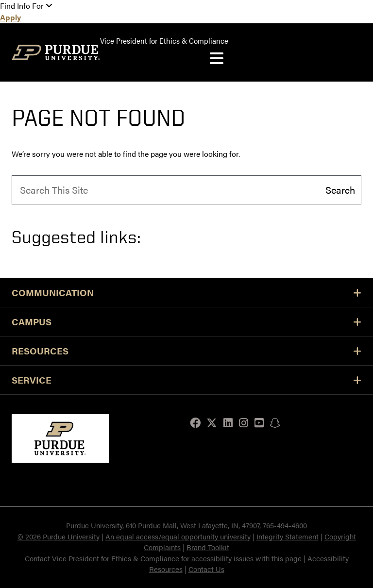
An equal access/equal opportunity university (178, 536)
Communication (186, 293)
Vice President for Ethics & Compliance (116, 558)
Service (186, 380)
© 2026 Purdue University (59, 536)
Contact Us (206, 569)
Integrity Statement (288, 536)
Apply (10, 17)
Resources (186, 351)
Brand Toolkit (208, 547)
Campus (186, 322)
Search (340, 189)
